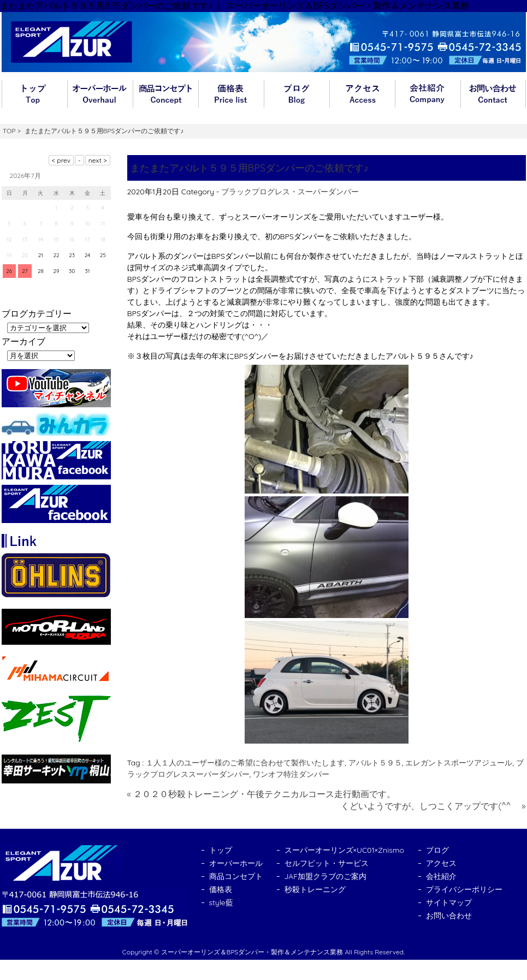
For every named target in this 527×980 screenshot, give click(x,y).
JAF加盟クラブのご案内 (326, 876)
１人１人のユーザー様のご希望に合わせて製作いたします (245, 763)
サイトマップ (449, 902)
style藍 (221, 902)
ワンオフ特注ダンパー (291, 774)
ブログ (297, 94)
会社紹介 (428, 94)
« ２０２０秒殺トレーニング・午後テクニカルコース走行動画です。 (262, 794)
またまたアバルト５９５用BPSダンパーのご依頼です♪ (250, 168)
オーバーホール (100, 94)
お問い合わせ (493, 94)
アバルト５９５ (375, 763)
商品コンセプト (165, 94)
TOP (9, 131)
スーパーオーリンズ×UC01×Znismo (345, 850)
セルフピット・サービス (327, 863)
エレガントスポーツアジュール (459, 763)
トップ (34, 94)
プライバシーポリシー (464, 889)
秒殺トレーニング (315, 889)
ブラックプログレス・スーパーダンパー (290, 192)
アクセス (362, 94)
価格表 (231, 94)
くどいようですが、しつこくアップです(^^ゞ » (433, 806)
